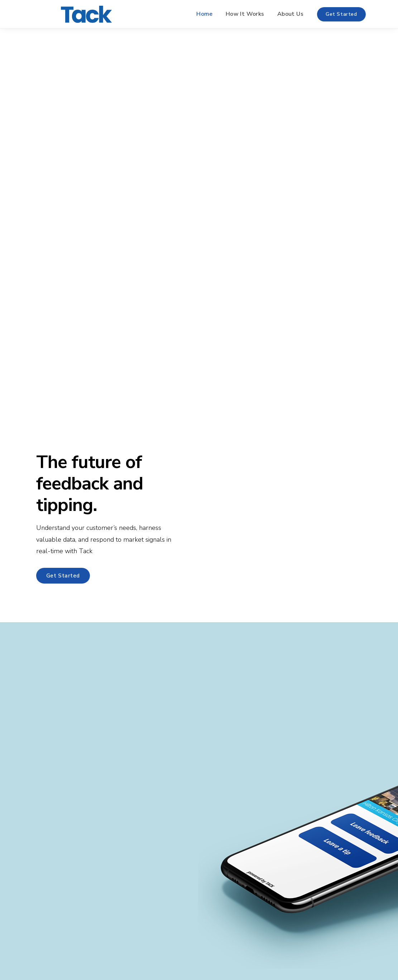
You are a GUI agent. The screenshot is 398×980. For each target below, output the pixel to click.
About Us (290, 14)
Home (205, 14)
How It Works (245, 14)
